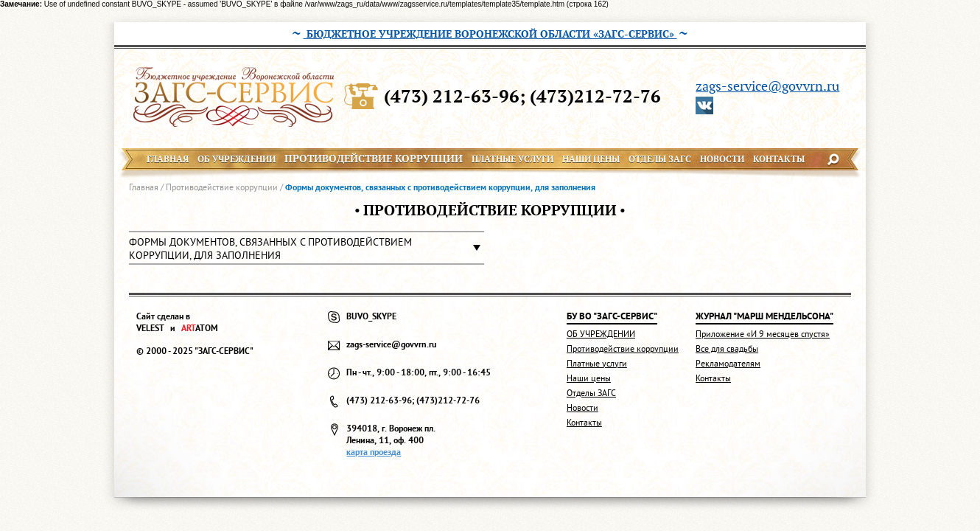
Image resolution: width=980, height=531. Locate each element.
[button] (307, 248)
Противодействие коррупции (222, 187)
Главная (144, 187)
